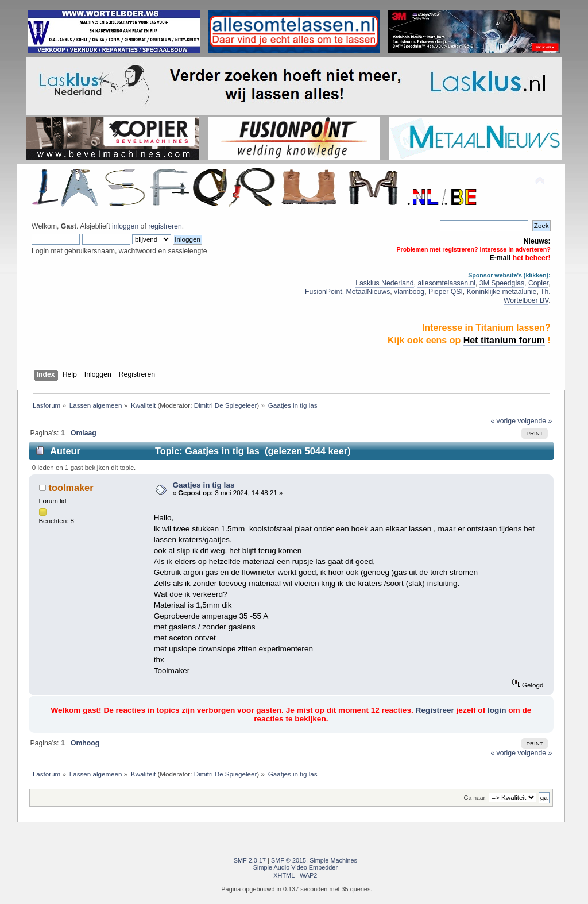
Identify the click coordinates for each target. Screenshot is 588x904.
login (497, 710)
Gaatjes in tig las (203, 485)
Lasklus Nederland (384, 283)
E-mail (500, 258)
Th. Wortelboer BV (527, 296)
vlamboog (409, 292)
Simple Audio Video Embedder (295, 867)
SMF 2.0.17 (250, 860)
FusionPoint (324, 292)
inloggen (125, 226)
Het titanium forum (504, 340)
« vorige (503, 421)
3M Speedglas (502, 283)
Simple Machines (333, 860)
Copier (538, 283)
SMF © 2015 (289, 860)
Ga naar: (475, 798)
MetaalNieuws (368, 292)
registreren (165, 226)
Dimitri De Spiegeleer (226, 405)
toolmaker (71, 488)
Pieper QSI (446, 292)
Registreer (435, 710)
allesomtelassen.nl (446, 283)
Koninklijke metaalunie (502, 292)
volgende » (535, 421)
